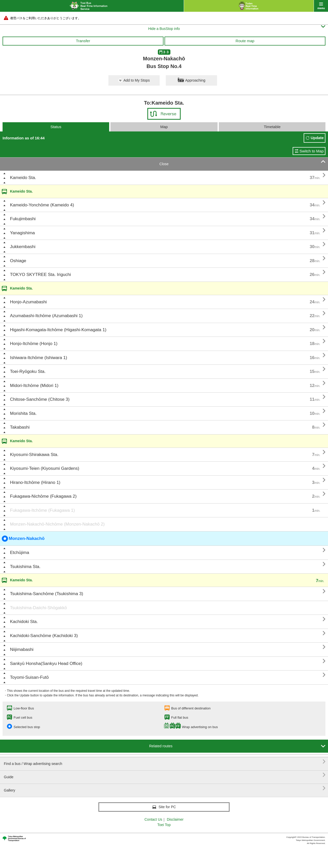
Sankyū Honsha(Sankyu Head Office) (46, 664)
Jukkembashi (23, 247)
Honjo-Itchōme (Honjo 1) (34, 344)
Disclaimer (175, 819)
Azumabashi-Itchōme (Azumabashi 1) (46, 316)
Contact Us (153, 819)
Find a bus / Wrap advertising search (165, 762)
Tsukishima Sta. (25, 567)
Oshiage (18, 261)
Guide (165, 775)
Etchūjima (20, 553)
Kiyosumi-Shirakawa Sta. (34, 455)
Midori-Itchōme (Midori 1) (34, 386)
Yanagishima (22, 233)
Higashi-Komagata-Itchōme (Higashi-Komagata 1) (58, 330)
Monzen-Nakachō (23, 539)
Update (317, 138)
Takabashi (20, 427)
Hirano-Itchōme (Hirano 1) (35, 482)
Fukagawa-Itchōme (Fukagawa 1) (42, 510)
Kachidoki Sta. (24, 622)
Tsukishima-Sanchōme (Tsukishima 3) (47, 594)
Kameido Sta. (23, 178)
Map (164, 127)
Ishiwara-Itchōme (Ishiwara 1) (39, 358)
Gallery (165, 788)
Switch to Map (312, 151)
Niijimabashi (22, 649)
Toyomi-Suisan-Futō (29, 677)
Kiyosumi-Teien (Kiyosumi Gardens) (45, 468)
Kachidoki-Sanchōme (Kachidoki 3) (44, 636)
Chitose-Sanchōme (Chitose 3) (40, 399)
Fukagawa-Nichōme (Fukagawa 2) (43, 496)
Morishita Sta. (23, 413)
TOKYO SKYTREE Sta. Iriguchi (40, 275)
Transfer (83, 41)
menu (321, 6)
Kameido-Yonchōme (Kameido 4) (42, 205)
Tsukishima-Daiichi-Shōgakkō (38, 608)
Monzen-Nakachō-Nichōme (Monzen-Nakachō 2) (57, 524)
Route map (245, 41)
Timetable (272, 127)
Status (56, 127)
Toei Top (164, 825)
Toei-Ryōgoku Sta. (28, 371)
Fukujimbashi (23, 219)
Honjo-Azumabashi (28, 302)
